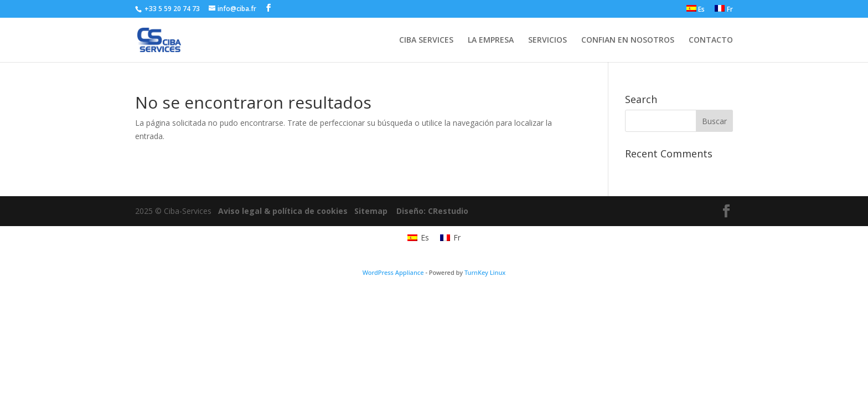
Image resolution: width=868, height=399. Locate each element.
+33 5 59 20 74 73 (171, 9)
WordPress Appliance (393, 272)
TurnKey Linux (485, 272)
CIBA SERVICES (426, 40)
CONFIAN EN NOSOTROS (628, 40)
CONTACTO (711, 40)
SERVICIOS (547, 40)
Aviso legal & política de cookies (283, 211)
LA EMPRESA (491, 40)
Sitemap (371, 211)
